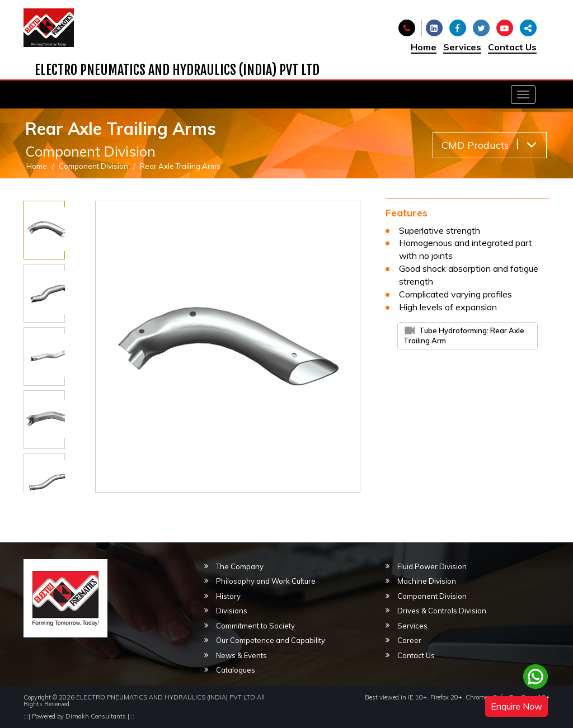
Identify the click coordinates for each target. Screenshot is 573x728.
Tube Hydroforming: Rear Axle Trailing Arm (464, 335)
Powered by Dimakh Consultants (79, 716)
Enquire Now (516, 706)
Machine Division (427, 581)
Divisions (232, 611)
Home (424, 47)
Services (462, 47)
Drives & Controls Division (442, 611)
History (228, 596)
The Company (240, 566)
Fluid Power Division (432, 566)
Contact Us (512, 47)
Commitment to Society (255, 626)
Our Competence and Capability (271, 640)
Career (409, 640)
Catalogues (236, 670)
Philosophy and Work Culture (266, 581)
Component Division (93, 166)
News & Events (241, 655)
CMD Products (489, 145)
